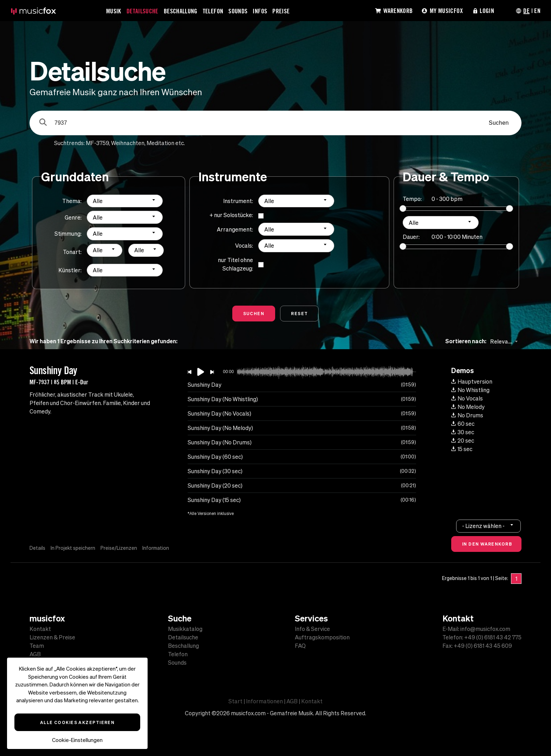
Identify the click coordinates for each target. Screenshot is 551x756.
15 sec (462, 449)
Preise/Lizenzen (119, 548)
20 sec (463, 441)
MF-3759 (97, 143)
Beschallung (181, 11)
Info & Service (312, 629)
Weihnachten (128, 143)
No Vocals (467, 398)
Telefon (213, 11)
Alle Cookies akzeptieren (77, 722)
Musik (114, 11)
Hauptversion (472, 382)
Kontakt (40, 629)
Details (37, 548)
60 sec (463, 424)
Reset (299, 313)
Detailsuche (142, 11)
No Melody (468, 407)
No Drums (467, 415)
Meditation (160, 143)
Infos (260, 11)
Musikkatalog (185, 629)
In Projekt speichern (73, 548)
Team (37, 646)
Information (156, 548)
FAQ (300, 646)
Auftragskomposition (322, 637)
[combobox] (125, 201)
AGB (35, 654)
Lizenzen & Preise (52, 637)
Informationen (264, 701)
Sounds (238, 11)
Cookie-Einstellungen (77, 740)
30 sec (463, 432)
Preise (281, 11)
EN (537, 11)
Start (235, 701)
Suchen (499, 123)
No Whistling (470, 390)
